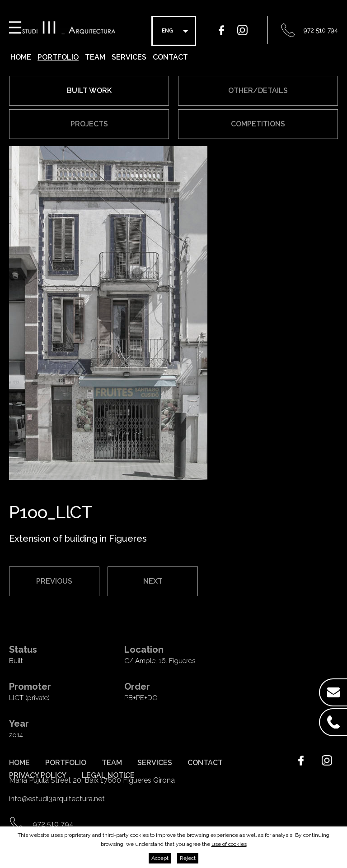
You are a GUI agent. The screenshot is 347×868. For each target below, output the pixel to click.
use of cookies (229, 844)
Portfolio (58, 57)
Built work (89, 91)
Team (95, 57)
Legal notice (108, 775)
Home (21, 57)
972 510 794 (321, 30)
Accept (160, 858)
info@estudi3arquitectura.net (57, 799)
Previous (54, 581)
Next (153, 581)
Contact (170, 57)
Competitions (258, 124)
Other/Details (258, 91)
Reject (188, 858)
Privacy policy (38, 775)
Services (129, 57)
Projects (89, 124)
